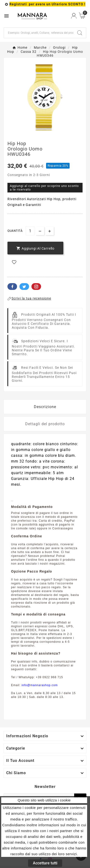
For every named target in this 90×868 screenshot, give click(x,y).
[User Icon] (74, 16)
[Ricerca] (39, 33)
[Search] (80, 33)
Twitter (24, 287)
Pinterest (36, 287)
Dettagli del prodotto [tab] (45, 424)
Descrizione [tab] (45, 407)
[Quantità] (30, 231)
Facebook (12, 287)
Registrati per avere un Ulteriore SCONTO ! (47, 4)
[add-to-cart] (35, 248)
